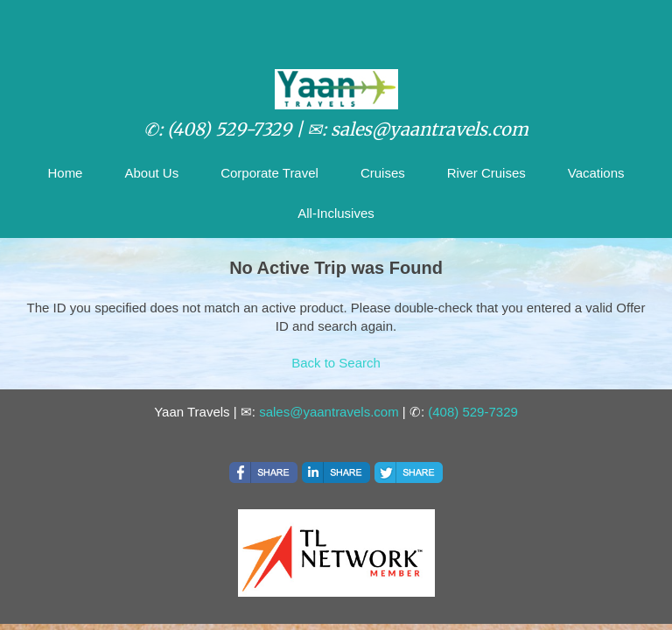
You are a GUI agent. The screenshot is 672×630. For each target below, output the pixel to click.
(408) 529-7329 (473, 412)
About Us (151, 173)
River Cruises (486, 173)
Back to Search (336, 363)
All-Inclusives (336, 213)
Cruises (383, 173)
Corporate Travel (269, 173)
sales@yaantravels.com (329, 412)
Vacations (596, 173)
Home (65, 173)
